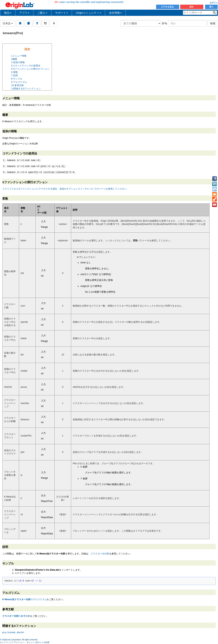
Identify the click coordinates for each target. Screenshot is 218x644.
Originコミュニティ (88, 13)
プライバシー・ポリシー (24, 642)
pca (4, 632)
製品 (8, 13)
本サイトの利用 (43, 642)
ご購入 (42, 13)
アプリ (24, 13)
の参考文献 (16, 616)
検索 (213, 23)
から (165, 23)
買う (211, 7)
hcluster (11, 632)
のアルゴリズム (25, 599)
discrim (20, 632)
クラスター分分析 (100, 554)
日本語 (8, 23)
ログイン (214, 3)
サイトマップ (6, 642)
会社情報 (115, 13)
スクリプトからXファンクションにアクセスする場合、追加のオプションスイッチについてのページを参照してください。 (66, 189)
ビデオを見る (168, 7)
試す (192, 7)
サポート (62, 13)
